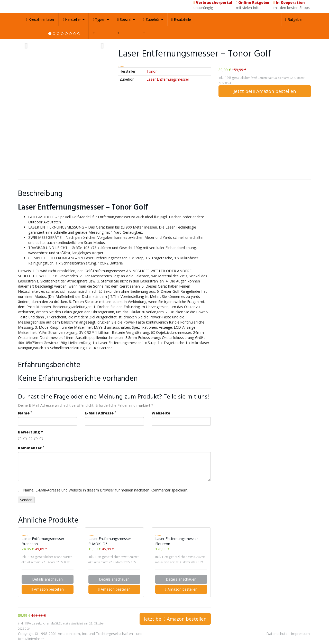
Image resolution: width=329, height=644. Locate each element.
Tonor (152, 71)
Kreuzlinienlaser (40, 19)
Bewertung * (30, 432)
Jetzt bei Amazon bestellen (265, 91)
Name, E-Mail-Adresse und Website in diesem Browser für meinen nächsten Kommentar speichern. (103, 490)
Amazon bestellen (47, 589)
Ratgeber (294, 19)
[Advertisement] (164, 138)
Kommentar (31, 448)
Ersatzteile (181, 19)
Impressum (300, 634)
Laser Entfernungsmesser (168, 79)
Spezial (126, 19)
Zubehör (153, 19)
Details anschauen (47, 579)
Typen (101, 19)
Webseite (161, 413)
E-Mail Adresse (100, 413)
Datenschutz (277, 634)
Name (25, 413)
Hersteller (74, 19)
